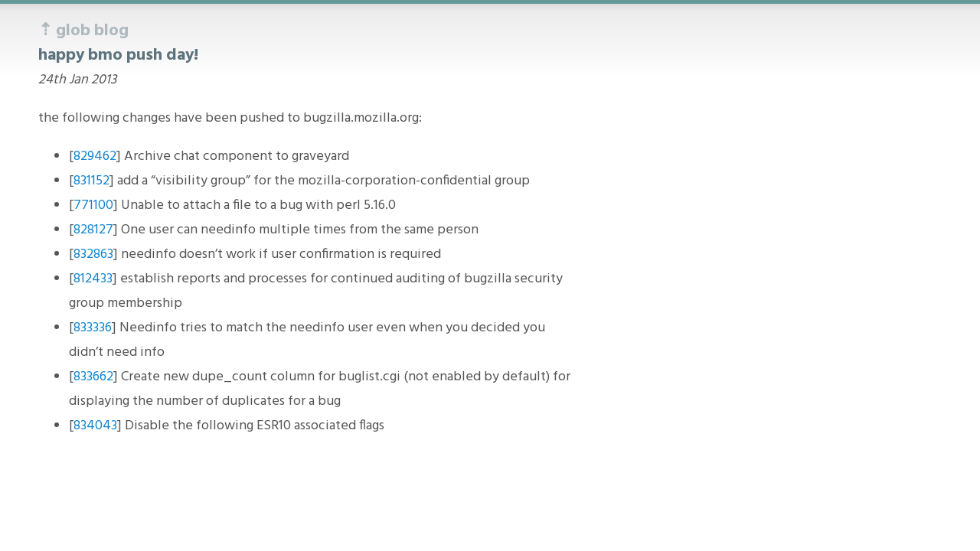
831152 (91, 181)
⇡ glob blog (83, 31)
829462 (95, 156)
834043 (95, 426)
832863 (93, 254)
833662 (93, 377)
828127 (93, 230)
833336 (93, 328)
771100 (93, 205)
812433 (93, 279)
